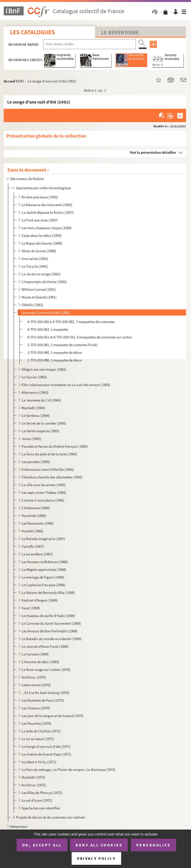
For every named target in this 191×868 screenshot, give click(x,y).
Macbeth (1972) (33, 777)
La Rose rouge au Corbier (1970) (46, 669)
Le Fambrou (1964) (36, 416)
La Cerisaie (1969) (35, 654)
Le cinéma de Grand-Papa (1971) (47, 754)
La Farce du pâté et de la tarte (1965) (49, 454)
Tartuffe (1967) (33, 546)
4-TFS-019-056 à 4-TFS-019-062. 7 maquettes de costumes (71, 322)
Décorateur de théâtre (27, 179)
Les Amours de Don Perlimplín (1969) (50, 631)
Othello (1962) (32, 305)
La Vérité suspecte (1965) (41, 431)
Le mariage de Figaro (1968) (43, 577)
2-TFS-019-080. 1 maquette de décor (55, 360)
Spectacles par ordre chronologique (43, 188)
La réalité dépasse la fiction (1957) (48, 212)
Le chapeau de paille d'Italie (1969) (48, 616)
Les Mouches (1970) (36, 723)
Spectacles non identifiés (41, 808)
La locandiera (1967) (37, 554)
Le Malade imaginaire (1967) (43, 539)
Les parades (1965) (36, 462)
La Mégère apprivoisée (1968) (44, 569)
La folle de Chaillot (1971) (41, 731)
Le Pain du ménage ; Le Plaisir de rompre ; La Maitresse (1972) (69, 770)
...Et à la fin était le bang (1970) (46, 693)
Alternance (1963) (35, 392)
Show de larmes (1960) (39, 251)
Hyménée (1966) (34, 516)
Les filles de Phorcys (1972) (42, 793)
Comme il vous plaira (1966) (43, 500)
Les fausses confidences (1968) (45, 562)
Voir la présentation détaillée (153, 152)
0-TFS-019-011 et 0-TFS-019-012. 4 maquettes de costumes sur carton (80, 337)
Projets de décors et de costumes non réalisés (50, 817)
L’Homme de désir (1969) (40, 662)
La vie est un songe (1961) (41, 274)
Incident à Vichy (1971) (39, 762)
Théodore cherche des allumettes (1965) (52, 477)
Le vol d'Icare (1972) (37, 800)
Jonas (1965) (31, 439)
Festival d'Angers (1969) (40, 600)
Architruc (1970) (34, 677)
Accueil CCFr (14, 81)
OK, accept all (42, 845)
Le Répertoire (120, 32)
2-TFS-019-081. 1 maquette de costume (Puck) (62, 345)
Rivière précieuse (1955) (40, 197)
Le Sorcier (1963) (34, 377)
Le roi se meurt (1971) (38, 739)
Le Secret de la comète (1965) (44, 423)
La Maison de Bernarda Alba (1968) (48, 593)
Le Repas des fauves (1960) (42, 243)
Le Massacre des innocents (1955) (47, 205)
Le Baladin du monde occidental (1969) (52, 639)
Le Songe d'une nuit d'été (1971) (46, 746)
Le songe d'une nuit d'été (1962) (46, 312)
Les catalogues (32, 32)
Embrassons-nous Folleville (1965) (48, 469)
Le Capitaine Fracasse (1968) (44, 585)
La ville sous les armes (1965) (44, 485)
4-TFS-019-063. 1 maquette (48, 329)
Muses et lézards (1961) (39, 297)
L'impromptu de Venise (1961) (44, 282)
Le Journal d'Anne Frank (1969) (45, 646)
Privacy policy (96, 858)
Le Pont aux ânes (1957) (40, 220)
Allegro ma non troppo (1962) (44, 369)
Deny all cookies (99, 845)
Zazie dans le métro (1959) (42, 235)
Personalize (154, 845)
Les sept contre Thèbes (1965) (44, 492)
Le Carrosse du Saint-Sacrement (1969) (51, 623)
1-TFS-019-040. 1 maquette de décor (55, 352)
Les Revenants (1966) (38, 523)
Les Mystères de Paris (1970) (43, 700)
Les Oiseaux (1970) (36, 708)
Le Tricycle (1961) (35, 266)
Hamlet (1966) (32, 531)
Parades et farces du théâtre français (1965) (55, 446)
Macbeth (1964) (33, 408)
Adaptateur (19, 826)
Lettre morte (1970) (36, 685)
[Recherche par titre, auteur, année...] (90, 44)
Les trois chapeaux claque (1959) (47, 228)
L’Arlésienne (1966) (36, 508)
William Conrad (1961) (39, 289)
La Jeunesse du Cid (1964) (41, 400)
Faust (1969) (31, 608)
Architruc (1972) (34, 785)
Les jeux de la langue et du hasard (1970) (53, 716)
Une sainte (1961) (35, 259)
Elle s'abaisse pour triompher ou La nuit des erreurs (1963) (66, 385)
